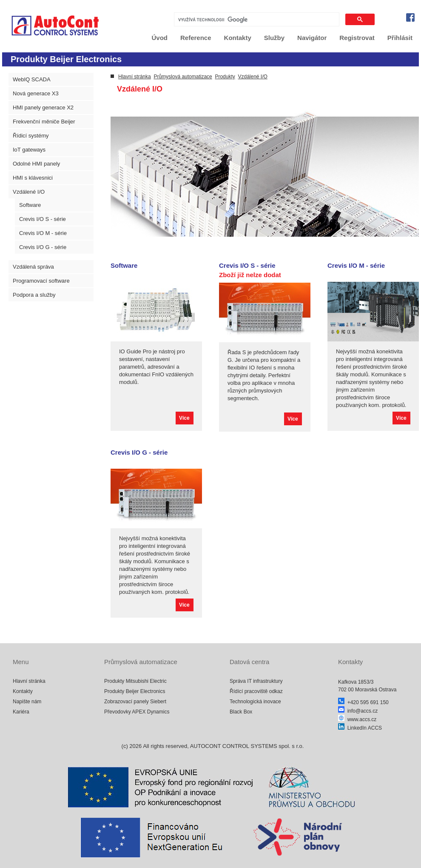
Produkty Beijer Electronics (135, 691)
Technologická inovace (255, 702)
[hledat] (256, 20)
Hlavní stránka (135, 77)
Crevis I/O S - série (43, 219)
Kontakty (238, 38)
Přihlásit (400, 38)
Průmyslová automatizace (183, 77)
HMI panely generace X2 (43, 107)
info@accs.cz (358, 711)
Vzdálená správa (33, 267)
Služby (274, 38)
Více (184, 418)
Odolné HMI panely (36, 164)
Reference (196, 38)
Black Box (241, 712)
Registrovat (357, 38)
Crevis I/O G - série (43, 247)
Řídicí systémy (31, 136)
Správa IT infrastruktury (256, 681)
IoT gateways (29, 150)
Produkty (225, 77)
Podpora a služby (34, 295)
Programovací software (41, 281)
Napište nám (27, 702)
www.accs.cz (357, 719)
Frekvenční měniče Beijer (44, 122)
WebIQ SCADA (32, 79)
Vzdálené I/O (29, 192)
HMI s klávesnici (33, 178)
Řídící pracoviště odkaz (256, 691)
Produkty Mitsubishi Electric (135, 681)
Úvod (160, 38)
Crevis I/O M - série (43, 233)
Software (30, 205)
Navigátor (312, 38)
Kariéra (21, 712)
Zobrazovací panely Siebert (135, 702)
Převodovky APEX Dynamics (137, 712)
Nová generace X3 (36, 93)
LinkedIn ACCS (360, 728)
